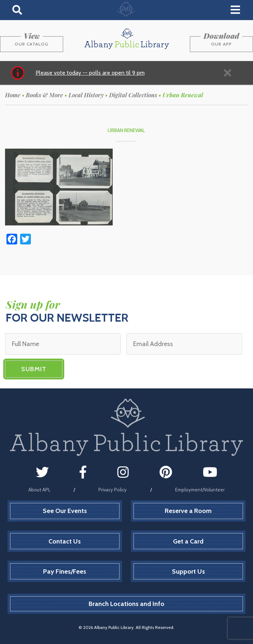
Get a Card (188, 541)
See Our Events (65, 511)
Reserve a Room (188, 511)
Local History (86, 95)
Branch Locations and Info (126, 604)
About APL (39, 490)
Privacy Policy (113, 490)
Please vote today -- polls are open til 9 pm (90, 73)
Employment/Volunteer (200, 490)
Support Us (188, 571)
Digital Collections (133, 95)
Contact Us (65, 541)
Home (13, 95)
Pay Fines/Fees (65, 571)
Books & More (44, 95)
